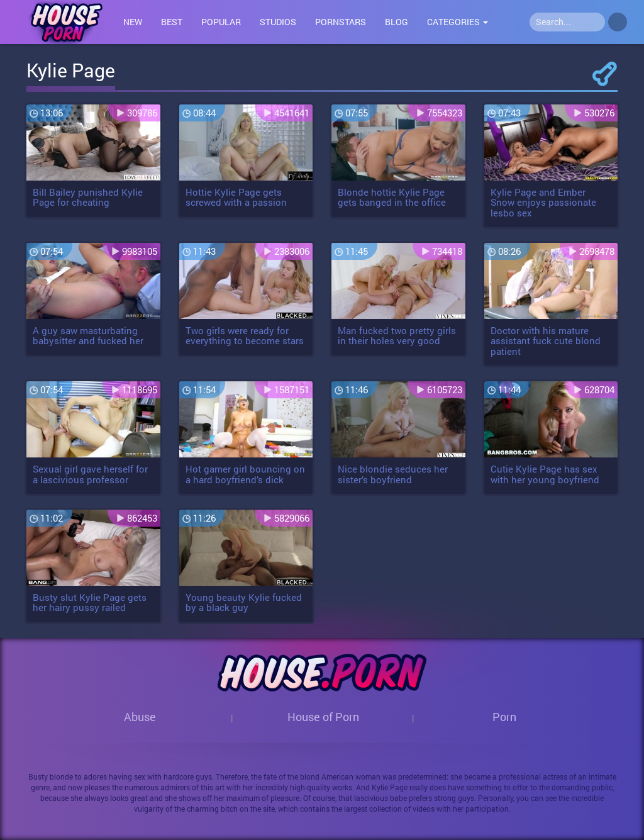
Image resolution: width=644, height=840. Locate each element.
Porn (504, 717)
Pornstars (341, 22)
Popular (221, 22)
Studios (278, 22)
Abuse (140, 717)
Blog (397, 22)
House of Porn (323, 717)
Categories (458, 22)
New (133, 22)
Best (172, 22)
